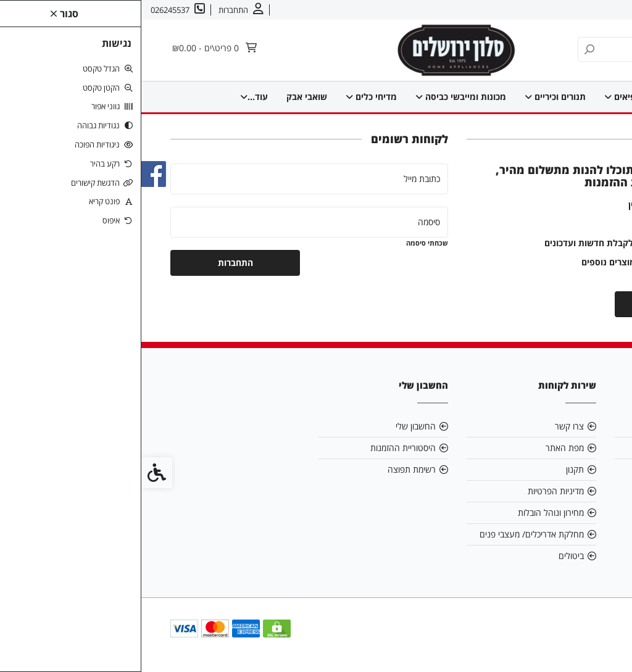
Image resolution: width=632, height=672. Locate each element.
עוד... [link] (87, 97)
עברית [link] (512, 10)
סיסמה (288, 222)
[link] (604, 644)
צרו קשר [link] (549, 10)
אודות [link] (584, 10)
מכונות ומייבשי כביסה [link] (345, 97)
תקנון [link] (434, 469)
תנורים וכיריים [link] (439, 97)
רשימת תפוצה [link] (270, 469)
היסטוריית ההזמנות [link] (262, 448)
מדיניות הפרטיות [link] (414, 491)
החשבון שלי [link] (274, 426)
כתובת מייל (281, 179)
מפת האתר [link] (423, 448)
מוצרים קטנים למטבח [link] (165, 97)
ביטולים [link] (430, 556)
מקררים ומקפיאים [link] (526, 97)
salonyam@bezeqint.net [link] (541, 448)
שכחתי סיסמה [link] (286, 243)
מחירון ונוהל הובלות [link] (410, 512)
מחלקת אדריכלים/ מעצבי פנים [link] (390, 534)
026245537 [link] (568, 469)
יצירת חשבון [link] (538, 304)
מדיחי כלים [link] (255, 97)
